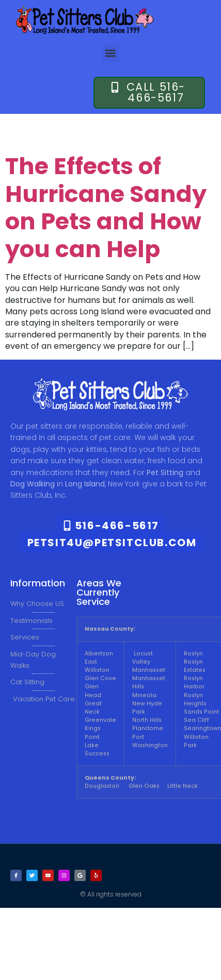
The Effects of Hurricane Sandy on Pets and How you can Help (106, 208)
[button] (111, 53)
